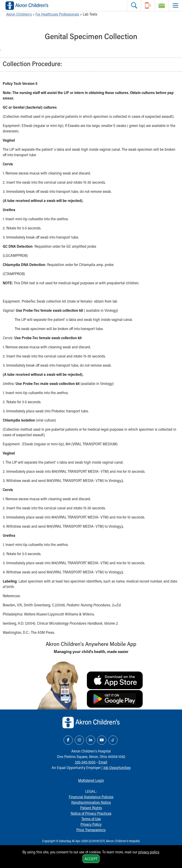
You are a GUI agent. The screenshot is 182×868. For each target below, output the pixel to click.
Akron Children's (19, 14)
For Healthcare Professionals (57, 14)
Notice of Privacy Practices (91, 813)
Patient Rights (91, 808)
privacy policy (149, 852)
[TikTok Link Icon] (113, 740)
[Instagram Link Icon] (79, 740)
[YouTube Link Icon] (102, 740)
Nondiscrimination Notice (91, 802)
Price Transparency (91, 830)
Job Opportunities (117, 767)
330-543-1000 (85, 762)
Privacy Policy (91, 824)
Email (103, 762)
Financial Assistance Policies (91, 797)
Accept (91, 859)
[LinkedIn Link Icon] (91, 740)
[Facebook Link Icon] (68, 740)
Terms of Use (91, 819)
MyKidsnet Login (91, 780)
